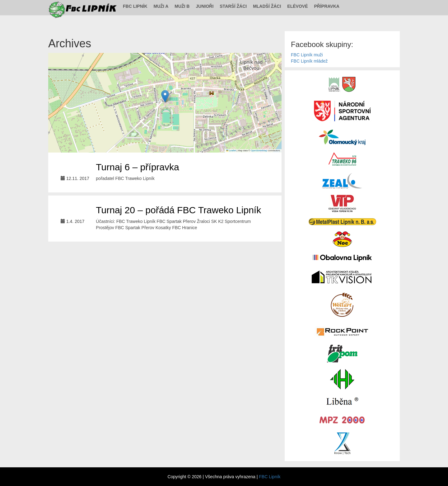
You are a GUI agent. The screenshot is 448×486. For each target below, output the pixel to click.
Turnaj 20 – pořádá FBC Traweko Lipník (178, 210)
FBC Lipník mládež (309, 61)
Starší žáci (233, 6)
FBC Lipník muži (307, 55)
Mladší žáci (267, 6)
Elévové (297, 6)
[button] (165, 96)
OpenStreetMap (259, 151)
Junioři (205, 6)
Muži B (182, 6)
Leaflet (231, 151)
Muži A (161, 6)
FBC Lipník (135, 6)
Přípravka (327, 6)
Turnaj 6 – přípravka (137, 167)
